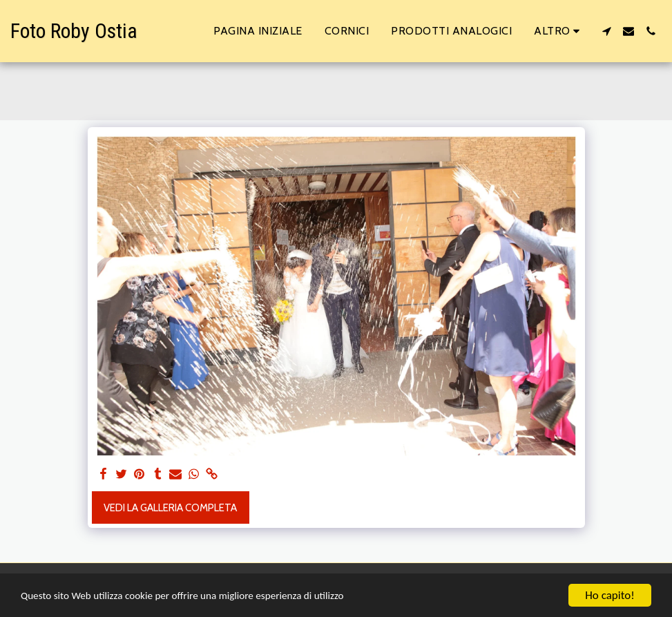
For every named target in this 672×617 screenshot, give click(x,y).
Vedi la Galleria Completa (170, 508)
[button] (606, 31)
